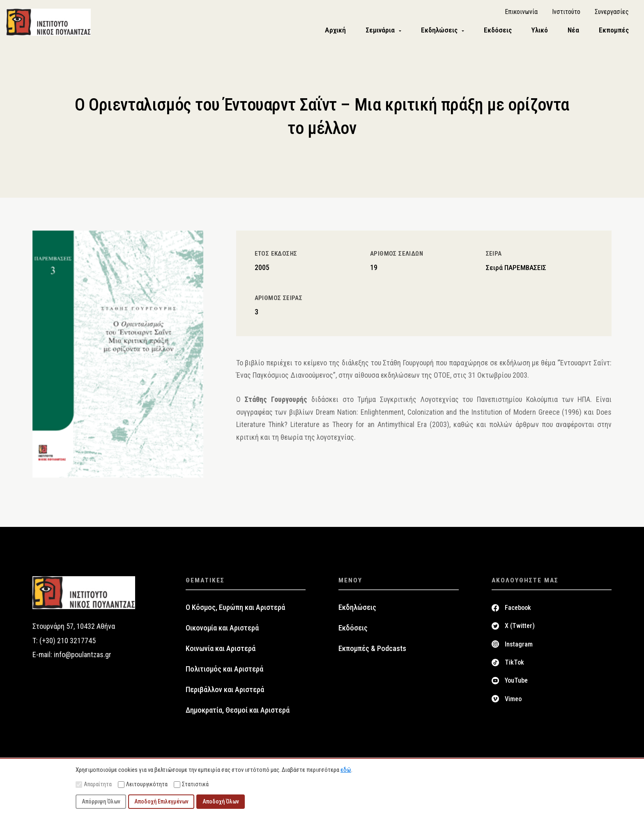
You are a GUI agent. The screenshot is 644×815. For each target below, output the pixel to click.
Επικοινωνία (521, 13)
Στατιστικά (191, 784)
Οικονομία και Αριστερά (222, 630)
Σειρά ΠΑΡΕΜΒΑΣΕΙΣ (516, 269)
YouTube (516, 682)
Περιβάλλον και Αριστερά (225, 692)
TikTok (514, 664)
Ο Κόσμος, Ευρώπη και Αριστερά (235, 610)
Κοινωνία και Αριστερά (221, 651)
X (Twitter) (520, 628)
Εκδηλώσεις (357, 610)
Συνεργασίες (612, 13)
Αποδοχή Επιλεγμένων (161, 801)
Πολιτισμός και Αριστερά (224, 671)
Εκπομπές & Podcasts (372, 651)
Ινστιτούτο (566, 13)
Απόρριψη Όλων (101, 801)
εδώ (346, 770)
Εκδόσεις (353, 630)
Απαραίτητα (94, 784)
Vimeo (513, 701)
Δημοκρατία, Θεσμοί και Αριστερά (238, 712)
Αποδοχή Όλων (221, 801)
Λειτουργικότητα (143, 784)
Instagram (519, 646)
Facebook (518, 610)
